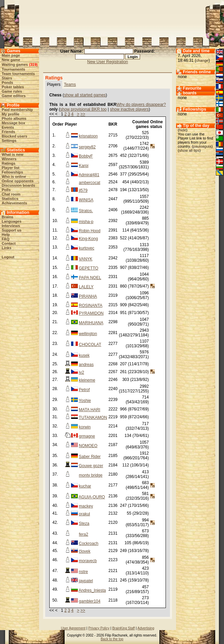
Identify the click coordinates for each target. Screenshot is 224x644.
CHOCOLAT (90, 345)
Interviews (11, 226)
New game (11, 60)
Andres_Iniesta (92, 590)
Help (6, 235)
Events (8, 127)
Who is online (14, 177)
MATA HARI (90, 410)
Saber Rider (90, 457)
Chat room (11, 194)
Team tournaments (18, 74)
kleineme (87, 380)
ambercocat (90, 183)
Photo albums (14, 118)
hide (183, 130)
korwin (85, 427)
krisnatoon (88, 136)
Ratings (8, 163)
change (202, 60)
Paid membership (17, 110)
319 (33, 65)
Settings (9, 141)
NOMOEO (88, 446)
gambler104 (90, 601)
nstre (83, 572)
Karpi (84, 166)
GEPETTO (89, 268)
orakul (84, 514)
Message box (13, 123)
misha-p (86, 222)
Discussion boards (18, 185)
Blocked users (14, 136)
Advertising (146, 628)
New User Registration (108, 62)
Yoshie (85, 401)
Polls (6, 190)
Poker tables (13, 87)
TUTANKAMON (93, 418)
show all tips (189, 150)
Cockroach (89, 544)
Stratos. (86, 211)
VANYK (86, 259)
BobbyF (86, 156)
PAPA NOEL (90, 278)
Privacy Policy (99, 628)
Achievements (14, 203)
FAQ (6, 239)
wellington (88, 334)
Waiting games (15, 65)
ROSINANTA (91, 306)
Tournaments (13, 69)
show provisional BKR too (83, 109)
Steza (84, 523)
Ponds (7, 82)
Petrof (84, 390)
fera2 (83, 534)
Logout (8, 257)
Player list (11, 168)
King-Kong (88, 239)
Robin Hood (90, 231)
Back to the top (112, 639)
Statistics (10, 199)
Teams (70, 85)
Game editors (14, 96)
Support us (12, 230)
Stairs (7, 78)
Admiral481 (89, 175)
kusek (84, 355)
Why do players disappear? (141, 105)
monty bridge (91, 475)
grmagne (87, 436)
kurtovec (87, 248)
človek (85, 551)
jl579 (83, 190)
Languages (12, 221)
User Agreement (73, 628)
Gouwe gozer (91, 466)
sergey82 (87, 147)
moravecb (88, 561)
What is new (13, 154)
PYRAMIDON (91, 313)
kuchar (85, 486)
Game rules (12, 91)
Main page (11, 55)
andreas (86, 365)
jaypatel (86, 581)
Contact (9, 243)
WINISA (86, 200)
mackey (86, 506)
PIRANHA (88, 296)
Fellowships (12, 172)
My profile (11, 114)
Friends (8, 132)
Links (7, 248)
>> (83, 114)
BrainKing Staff (124, 628)
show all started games (85, 95)
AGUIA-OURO (92, 497)
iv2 (81, 372)
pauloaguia (202, 146)
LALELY (86, 287)
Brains (7, 217)
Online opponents (18, 181)
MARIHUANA (91, 323)
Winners (9, 159)
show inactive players (130, 109)
